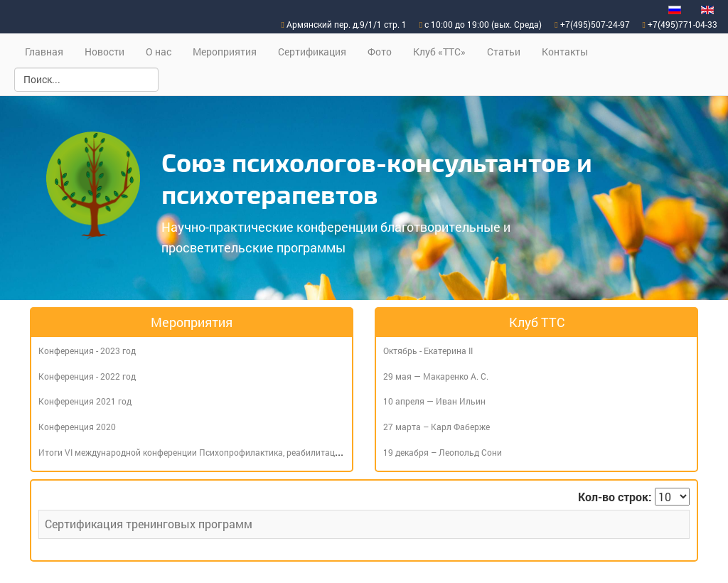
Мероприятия (225, 52)
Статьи (504, 52)
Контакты (565, 52)
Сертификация (312, 52)
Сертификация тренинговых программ (149, 524)
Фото (380, 52)
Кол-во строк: (615, 497)
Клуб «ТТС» (439, 52)
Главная (44, 52)
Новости (105, 52)
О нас (159, 52)
